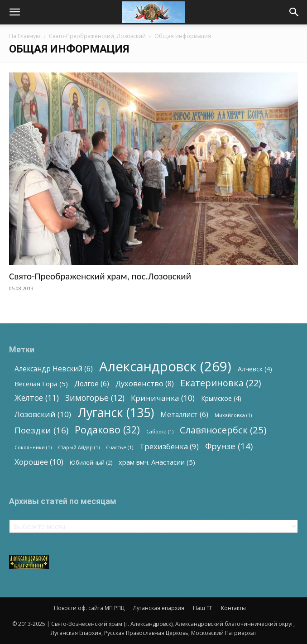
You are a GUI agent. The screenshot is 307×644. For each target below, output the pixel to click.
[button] (14, 12)
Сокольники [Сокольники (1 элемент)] (33, 447)
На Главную (25, 36)
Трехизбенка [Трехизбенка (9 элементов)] (169, 446)
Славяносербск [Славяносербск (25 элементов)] (223, 430)
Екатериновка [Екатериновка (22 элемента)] (221, 383)
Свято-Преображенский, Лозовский (97, 36)
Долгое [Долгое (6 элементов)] (92, 384)
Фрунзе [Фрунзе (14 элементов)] (229, 446)
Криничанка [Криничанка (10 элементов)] (163, 398)
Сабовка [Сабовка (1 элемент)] (160, 432)
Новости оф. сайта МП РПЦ (89, 608)
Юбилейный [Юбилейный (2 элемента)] (91, 463)
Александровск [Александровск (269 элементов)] (165, 367)
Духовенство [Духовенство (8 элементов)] (145, 384)
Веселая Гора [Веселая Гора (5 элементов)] (41, 384)
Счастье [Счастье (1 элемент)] (120, 447)
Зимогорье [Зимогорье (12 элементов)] (95, 398)
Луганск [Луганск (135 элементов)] (116, 412)
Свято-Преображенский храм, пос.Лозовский (100, 276)
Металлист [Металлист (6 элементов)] (184, 415)
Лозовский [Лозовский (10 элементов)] (43, 414)
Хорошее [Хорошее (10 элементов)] (39, 462)
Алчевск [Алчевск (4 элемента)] (255, 369)
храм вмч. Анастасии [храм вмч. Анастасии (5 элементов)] (157, 462)
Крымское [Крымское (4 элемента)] (221, 398)
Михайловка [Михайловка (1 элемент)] (233, 415)
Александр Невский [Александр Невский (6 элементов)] (54, 369)
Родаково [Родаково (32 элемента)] (107, 430)
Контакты (233, 608)
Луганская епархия (159, 608)
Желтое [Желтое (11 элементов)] (37, 398)
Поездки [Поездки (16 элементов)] (41, 430)
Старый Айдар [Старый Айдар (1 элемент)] (79, 447)
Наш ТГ (203, 608)
